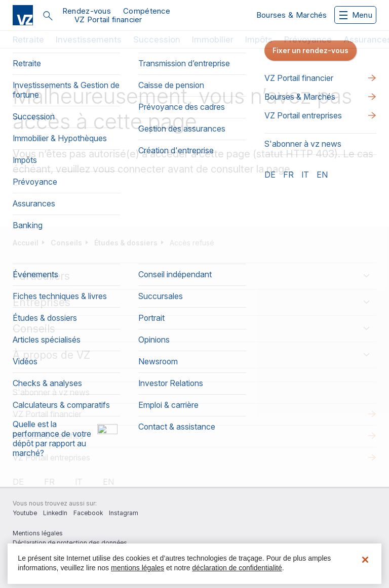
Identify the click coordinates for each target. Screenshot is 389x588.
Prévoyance (308, 39)
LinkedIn (55, 513)
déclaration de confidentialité (237, 568)
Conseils (66, 243)
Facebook (88, 513)
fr (49, 482)
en (108, 482)
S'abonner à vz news (51, 392)
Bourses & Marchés (292, 15)
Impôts (259, 39)
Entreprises (42, 302)
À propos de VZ (51, 355)
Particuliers (41, 276)
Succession (157, 39)
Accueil (26, 243)
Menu (356, 15)
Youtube (25, 513)
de (18, 482)
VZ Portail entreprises (51, 457)
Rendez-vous (87, 11)
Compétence (147, 11)
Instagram (124, 513)
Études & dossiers (126, 243)
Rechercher (48, 16)
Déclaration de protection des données (70, 543)
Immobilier (213, 39)
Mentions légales (38, 533)
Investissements (89, 39)
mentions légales (138, 568)
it (79, 482)
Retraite (28, 39)
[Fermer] (365, 560)
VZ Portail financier (108, 19)
